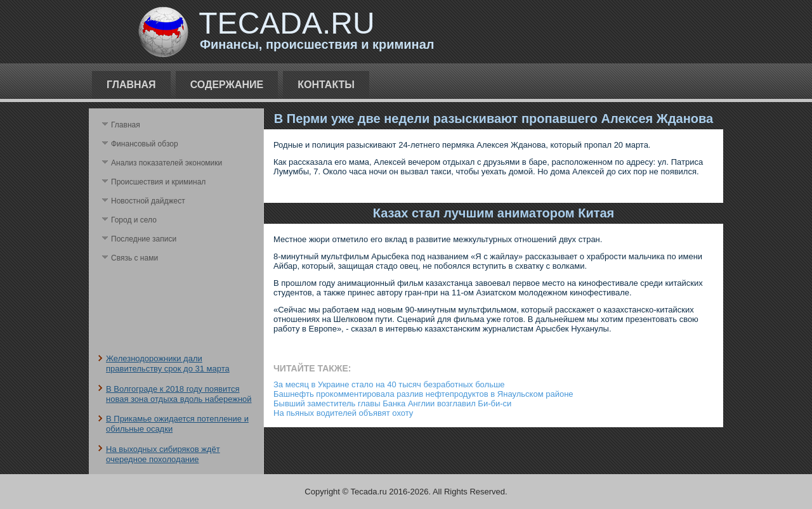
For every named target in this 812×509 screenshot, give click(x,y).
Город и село (134, 220)
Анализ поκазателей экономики (167, 163)
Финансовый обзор (145, 144)
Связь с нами (134, 258)
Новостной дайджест (148, 201)
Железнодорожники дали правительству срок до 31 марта (168, 364)
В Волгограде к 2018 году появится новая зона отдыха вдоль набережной (179, 394)
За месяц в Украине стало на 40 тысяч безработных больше (389, 384)
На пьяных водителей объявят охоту (343, 413)
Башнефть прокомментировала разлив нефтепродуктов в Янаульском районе (423, 394)
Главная (131, 85)
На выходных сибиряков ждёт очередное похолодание (163, 454)
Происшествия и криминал (158, 182)
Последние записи (144, 239)
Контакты (326, 85)
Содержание (227, 85)
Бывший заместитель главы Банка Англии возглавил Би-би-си (392, 403)
